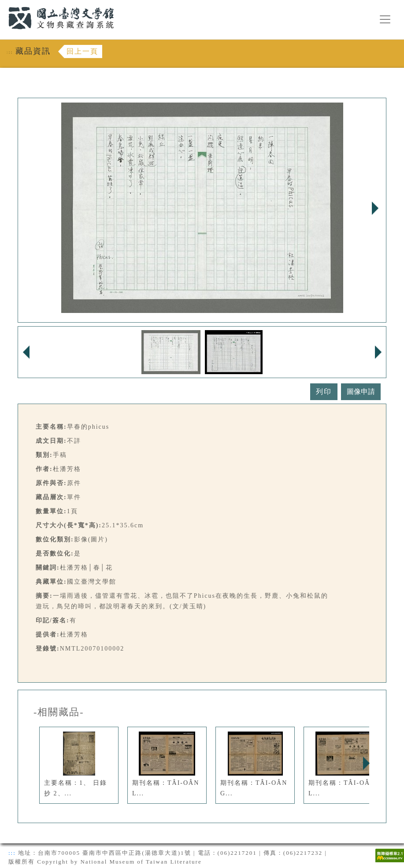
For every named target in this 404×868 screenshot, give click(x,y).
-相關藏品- (59, 712)
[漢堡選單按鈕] (385, 19)
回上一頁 (82, 51)
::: (3, 5)
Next (375, 208)
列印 (324, 392)
